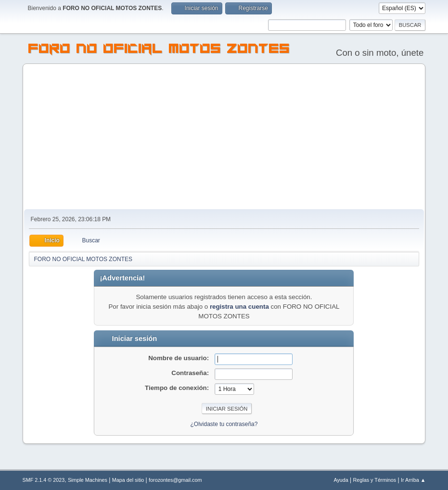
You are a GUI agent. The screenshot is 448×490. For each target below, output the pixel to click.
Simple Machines (88, 480)
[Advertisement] (224, 137)
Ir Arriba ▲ (413, 480)
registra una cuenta (239, 307)
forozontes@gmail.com (175, 480)
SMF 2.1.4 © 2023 (44, 480)
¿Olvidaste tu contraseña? (224, 424)
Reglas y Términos (375, 480)
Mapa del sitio (128, 480)
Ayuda (341, 480)
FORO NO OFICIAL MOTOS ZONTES (159, 50)
